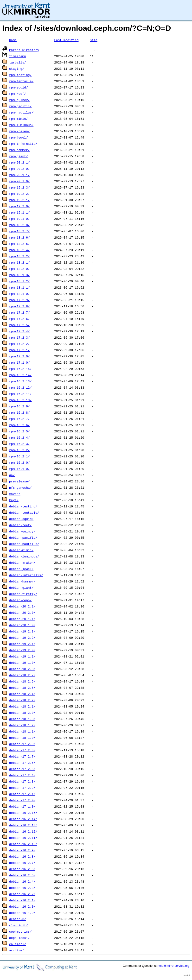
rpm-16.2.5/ (19, 431)
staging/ (17, 69)
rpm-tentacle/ (21, 81)
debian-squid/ (21, 519)
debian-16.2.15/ (23, 813)
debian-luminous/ (24, 556)
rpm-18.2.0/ (19, 269)
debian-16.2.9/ (22, 850)
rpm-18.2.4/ (19, 250)
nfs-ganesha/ (20, 487)
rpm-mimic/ (19, 119)
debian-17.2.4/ (22, 775)
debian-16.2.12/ (23, 831)
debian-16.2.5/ (22, 875)
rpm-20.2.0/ (19, 169)
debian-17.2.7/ (22, 756)
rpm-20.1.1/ (19, 175)
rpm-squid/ (19, 87)
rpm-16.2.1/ (19, 456)
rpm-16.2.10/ (20, 400)
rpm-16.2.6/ (19, 425)
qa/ (12, 475)
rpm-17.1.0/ (19, 362)
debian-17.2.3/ (22, 781)
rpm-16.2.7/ (19, 419)
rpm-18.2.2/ (19, 256)
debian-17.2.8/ (22, 750)
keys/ (14, 500)
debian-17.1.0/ (22, 806)
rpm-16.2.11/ (20, 394)
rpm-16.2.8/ (19, 412)
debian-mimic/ (21, 550)
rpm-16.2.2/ (19, 450)
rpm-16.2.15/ (20, 369)
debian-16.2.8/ (22, 856)
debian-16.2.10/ (23, 844)
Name (13, 40)
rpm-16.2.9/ (19, 406)
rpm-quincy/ (19, 100)
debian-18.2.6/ (22, 681)
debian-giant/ (21, 588)
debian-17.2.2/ (22, 788)
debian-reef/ (20, 525)
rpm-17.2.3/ (19, 337)
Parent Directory (24, 50)
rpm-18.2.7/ (19, 231)
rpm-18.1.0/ (19, 294)
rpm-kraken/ (19, 131)
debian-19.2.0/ (22, 650)
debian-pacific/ (23, 537)
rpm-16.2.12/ (20, 387)
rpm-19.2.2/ (19, 194)
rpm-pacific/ (20, 106)
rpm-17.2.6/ (19, 319)
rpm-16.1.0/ (19, 469)
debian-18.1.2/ (22, 725)
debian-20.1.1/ (22, 619)
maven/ (15, 494)
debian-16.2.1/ (22, 900)
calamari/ (18, 944)
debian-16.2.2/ (22, 894)
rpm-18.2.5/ (19, 244)
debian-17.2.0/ (22, 800)
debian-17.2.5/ (22, 769)
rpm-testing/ (20, 75)
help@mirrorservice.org (174, 966)
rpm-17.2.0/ (19, 356)
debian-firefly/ (23, 594)
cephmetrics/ (20, 931)
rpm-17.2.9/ (19, 300)
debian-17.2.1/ (22, 794)
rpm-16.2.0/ (19, 462)
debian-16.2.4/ (22, 881)
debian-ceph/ (20, 600)
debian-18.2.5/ (22, 688)
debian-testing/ (23, 506)
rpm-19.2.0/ (19, 206)
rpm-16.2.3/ (19, 444)
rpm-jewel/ (19, 137)
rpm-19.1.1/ (19, 212)
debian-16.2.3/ (22, 888)
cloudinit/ (19, 925)
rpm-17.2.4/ (19, 331)
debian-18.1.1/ (22, 731)
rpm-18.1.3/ (19, 275)
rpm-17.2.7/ (19, 312)
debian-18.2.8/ (22, 669)
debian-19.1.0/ (22, 663)
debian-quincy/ (22, 531)
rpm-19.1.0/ (19, 219)
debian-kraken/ (22, 563)
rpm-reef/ (18, 94)
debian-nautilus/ (24, 544)
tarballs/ (18, 62)
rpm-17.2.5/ (19, 325)
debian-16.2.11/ (23, 838)
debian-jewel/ (21, 569)
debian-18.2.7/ (22, 675)
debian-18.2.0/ (22, 713)
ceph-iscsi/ (19, 938)
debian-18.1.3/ (22, 719)
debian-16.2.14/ (23, 819)
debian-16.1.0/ (22, 913)
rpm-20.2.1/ (19, 162)
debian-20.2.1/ (22, 606)
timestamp (18, 56)
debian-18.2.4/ (22, 694)
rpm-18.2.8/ (19, 225)
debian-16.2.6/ (22, 869)
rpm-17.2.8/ (19, 306)
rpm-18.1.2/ (19, 281)
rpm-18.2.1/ (19, 262)
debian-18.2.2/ (22, 700)
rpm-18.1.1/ (19, 287)
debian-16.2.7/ (22, 863)
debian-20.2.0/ (22, 613)
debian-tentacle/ (24, 512)
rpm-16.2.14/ (20, 375)
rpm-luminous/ (21, 125)
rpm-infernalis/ (23, 144)
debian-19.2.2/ (22, 638)
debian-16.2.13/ (23, 825)
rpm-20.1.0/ (19, 181)
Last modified (66, 40)
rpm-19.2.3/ (19, 187)
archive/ (17, 950)
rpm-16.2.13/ (20, 381)
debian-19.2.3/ (22, 631)
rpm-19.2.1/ (19, 200)
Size (93, 40)
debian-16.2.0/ (22, 906)
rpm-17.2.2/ (19, 344)
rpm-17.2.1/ (19, 350)
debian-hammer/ (22, 581)
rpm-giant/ (19, 156)
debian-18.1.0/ (22, 738)
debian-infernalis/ (26, 575)
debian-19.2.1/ (22, 644)
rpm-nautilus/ (21, 112)
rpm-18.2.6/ (19, 237)
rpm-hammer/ (19, 150)
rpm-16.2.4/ (19, 437)
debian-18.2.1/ (22, 706)
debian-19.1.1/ (22, 656)
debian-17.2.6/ (22, 763)
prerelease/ (19, 481)
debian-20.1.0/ (22, 625)
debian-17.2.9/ (22, 744)
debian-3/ (18, 919)
